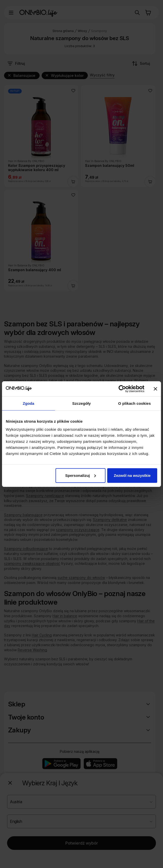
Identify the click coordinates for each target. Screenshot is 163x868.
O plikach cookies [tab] (134, 403)
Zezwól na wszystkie (132, 475)
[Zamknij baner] (155, 389)
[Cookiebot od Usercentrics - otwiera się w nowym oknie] (122, 389)
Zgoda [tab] (29, 403)
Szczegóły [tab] (81, 403)
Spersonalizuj (80, 475)
